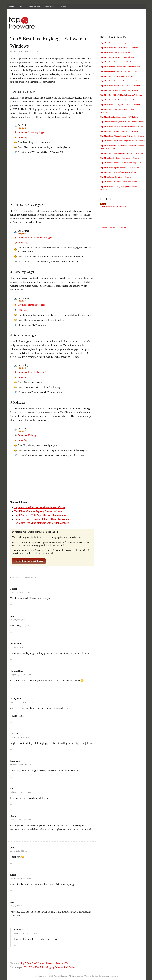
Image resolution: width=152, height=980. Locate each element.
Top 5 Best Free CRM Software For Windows (118, 172)
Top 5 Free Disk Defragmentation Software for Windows (43, 519)
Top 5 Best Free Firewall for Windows (115, 52)
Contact (62, 7)
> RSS (123, 227)
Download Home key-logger (31, 305)
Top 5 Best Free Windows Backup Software (117, 57)
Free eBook (35, 7)
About (21, 7)
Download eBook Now (29, 561)
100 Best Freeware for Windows (113, 207)
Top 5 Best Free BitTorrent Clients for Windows (119, 182)
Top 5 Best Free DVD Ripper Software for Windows (121, 105)
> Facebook (114, 227)
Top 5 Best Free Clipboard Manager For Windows (120, 167)
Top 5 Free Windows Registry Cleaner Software (38, 511)
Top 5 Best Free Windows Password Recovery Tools (46, 963)
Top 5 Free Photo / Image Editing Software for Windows (122, 136)
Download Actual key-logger (31, 132)
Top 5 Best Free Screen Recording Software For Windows (123, 141)
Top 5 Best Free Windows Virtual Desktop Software (120, 81)
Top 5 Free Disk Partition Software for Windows (119, 117)
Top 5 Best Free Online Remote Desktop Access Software (123, 126)
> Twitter (104, 227)
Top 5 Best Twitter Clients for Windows (116, 177)
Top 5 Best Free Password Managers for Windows (120, 43)
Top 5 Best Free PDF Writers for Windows (117, 76)
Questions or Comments (108, 976)
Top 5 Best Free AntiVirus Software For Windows (120, 48)
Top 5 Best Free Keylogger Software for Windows (120, 158)
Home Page (23, 137)
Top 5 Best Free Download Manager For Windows (120, 131)
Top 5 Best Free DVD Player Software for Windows (40, 515)
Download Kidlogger (28, 435)
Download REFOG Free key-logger (35, 238)
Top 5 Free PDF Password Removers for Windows (120, 90)
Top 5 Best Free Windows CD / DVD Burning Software (122, 62)
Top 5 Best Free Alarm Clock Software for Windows (121, 86)
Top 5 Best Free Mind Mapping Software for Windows (42, 523)
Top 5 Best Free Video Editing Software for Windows (121, 95)
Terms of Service (91, 976)
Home (11, 7)
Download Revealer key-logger (33, 372)
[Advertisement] (91, 23)
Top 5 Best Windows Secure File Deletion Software (40, 507)
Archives (49, 7)
